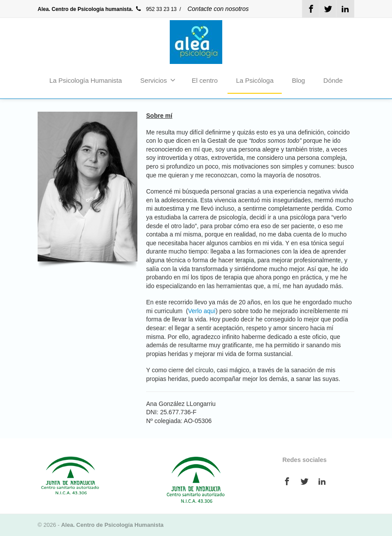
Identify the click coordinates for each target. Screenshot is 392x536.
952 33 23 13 (156, 9)
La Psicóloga (255, 80)
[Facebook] (311, 9)
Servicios (158, 80)
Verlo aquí (202, 311)
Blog (298, 80)
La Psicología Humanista (86, 80)
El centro (205, 80)
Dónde (333, 80)
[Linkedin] (345, 9)
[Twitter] (328, 9)
